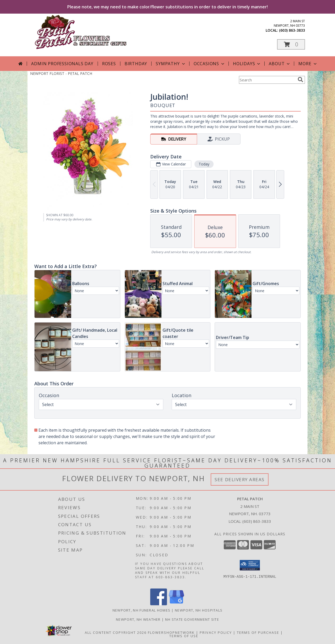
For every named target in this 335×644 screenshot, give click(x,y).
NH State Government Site (192, 619)
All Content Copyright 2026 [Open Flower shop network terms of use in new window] (116, 632)
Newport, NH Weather (138, 619)
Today (204, 164)
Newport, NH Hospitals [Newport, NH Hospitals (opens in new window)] (199, 610)
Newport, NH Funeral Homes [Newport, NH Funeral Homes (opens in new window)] (142, 610)
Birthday (136, 64)
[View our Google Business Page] (176, 604)
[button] (291, 44)
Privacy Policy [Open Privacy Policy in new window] (216, 632)
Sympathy (171, 64)
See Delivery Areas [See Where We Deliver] (240, 479)
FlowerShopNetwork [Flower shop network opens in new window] (171, 632)
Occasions (210, 64)
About (280, 64)
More (308, 64)
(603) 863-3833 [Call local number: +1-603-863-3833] (292, 30)
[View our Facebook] (159, 604)
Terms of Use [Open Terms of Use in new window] (184, 636)
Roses (109, 64)
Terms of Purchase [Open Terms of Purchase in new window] (258, 632)
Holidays (247, 64)
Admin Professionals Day (62, 64)
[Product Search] (267, 80)
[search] (300, 80)
